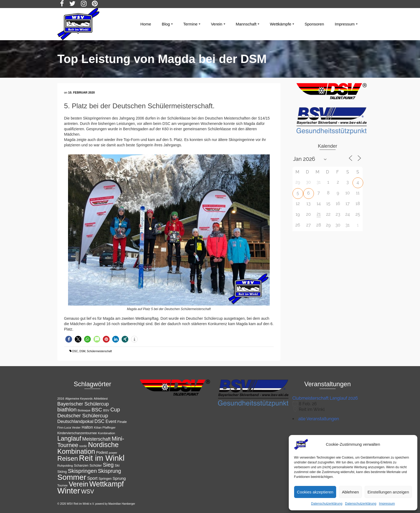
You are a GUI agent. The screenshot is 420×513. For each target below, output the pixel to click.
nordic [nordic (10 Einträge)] (83, 446)
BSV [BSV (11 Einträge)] (106, 410)
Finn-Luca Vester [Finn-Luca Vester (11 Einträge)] (69, 427)
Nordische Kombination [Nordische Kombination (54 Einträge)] (88, 448)
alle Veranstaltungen (319, 419)
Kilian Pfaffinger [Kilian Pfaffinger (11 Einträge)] (105, 427)
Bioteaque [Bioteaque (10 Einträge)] (84, 410)
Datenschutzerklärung (327, 504)
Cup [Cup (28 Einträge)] (115, 410)
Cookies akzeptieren (315, 492)
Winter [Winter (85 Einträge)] (69, 491)
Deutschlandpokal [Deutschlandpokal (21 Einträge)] (75, 421)
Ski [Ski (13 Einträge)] (117, 465)
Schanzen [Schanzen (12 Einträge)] (81, 466)
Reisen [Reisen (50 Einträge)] (68, 458)
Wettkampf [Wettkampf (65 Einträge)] (106, 484)
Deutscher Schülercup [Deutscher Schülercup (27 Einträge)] (83, 416)
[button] (69, 339)
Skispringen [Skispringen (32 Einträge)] (82, 471)
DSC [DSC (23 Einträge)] (100, 421)
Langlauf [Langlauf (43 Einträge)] (69, 438)
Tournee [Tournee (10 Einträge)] (63, 485)
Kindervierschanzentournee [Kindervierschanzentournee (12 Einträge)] (77, 433)
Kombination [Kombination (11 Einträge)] (107, 433)
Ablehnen (350, 492)
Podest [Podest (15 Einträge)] (102, 452)
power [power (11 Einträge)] (113, 453)
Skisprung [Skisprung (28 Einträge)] (109, 471)
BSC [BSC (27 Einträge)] (97, 410)
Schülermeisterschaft (99, 351)
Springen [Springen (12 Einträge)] (105, 479)
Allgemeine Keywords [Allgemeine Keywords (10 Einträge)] (79, 399)
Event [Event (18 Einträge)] (111, 421)
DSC (75, 351)
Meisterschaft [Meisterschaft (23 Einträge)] (96, 439)
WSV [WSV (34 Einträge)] (88, 491)
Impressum (387, 504)
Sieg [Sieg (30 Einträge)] (108, 465)
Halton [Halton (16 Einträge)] (87, 427)
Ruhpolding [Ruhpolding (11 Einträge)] (65, 466)
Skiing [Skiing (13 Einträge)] (62, 472)
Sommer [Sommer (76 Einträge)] (72, 477)
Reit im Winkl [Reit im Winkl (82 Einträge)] (102, 458)
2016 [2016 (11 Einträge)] (61, 399)
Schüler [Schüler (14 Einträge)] (96, 465)
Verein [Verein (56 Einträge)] (78, 484)
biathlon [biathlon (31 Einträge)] (67, 409)
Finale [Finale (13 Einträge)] (122, 422)
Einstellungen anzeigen (388, 492)
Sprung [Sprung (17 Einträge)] (119, 478)
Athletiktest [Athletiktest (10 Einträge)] (101, 399)
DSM (82, 351)
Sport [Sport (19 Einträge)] (93, 478)
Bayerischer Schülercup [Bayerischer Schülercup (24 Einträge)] (83, 404)
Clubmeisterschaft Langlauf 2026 (325, 398)
